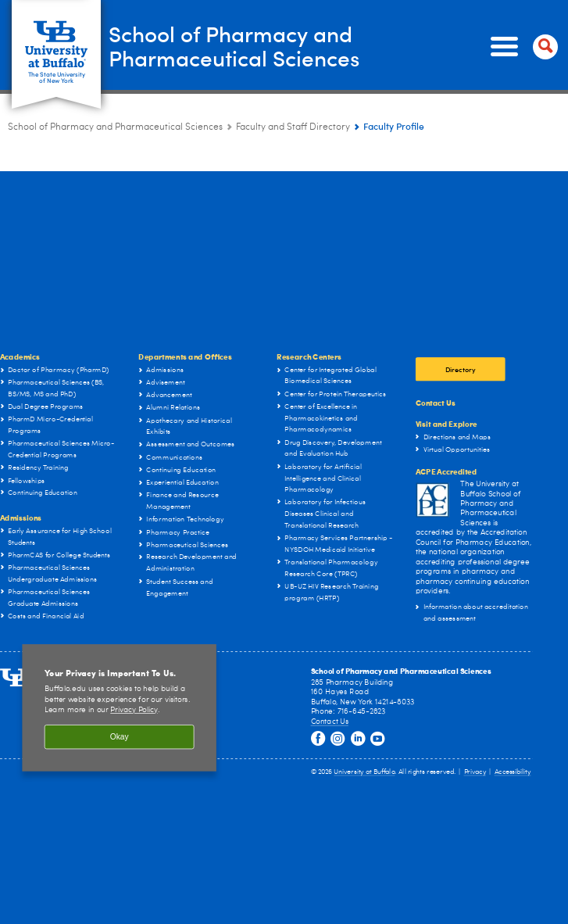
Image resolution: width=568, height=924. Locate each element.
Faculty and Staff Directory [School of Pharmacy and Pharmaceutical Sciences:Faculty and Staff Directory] (293, 127)
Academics (20, 356)
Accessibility (513, 772)
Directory (461, 369)
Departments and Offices (185, 356)
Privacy (475, 772)
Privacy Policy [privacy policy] (134, 711)
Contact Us (436, 402)
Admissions (21, 518)
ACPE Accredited (447, 471)
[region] (119, 708)
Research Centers (309, 356)
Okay (120, 737)
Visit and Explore (447, 424)
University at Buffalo (364, 772)
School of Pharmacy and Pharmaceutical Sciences (248, 46)
